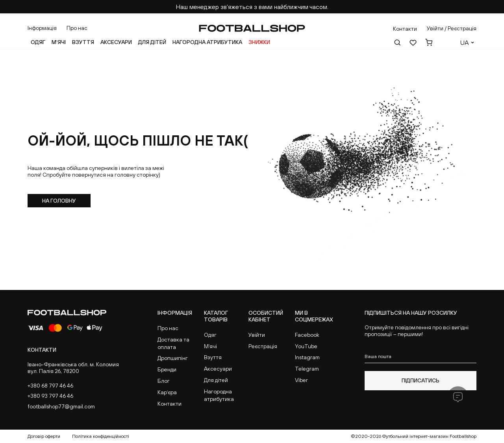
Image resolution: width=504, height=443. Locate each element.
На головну (59, 201)
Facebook (307, 335)
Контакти (170, 404)
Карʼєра (167, 392)
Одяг (38, 42)
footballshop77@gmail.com (61, 406)
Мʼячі (59, 42)
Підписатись (421, 380)
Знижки (259, 42)
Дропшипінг (173, 358)
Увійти (257, 335)
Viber (301, 380)
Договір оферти (44, 436)
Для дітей (152, 42)
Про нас (77, 28)
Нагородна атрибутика (207, 42)
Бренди (167, 369)
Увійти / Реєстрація (452, 28)
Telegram (307, 369)
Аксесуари (116, 42)
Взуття (83, 42)
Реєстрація (263, 346)
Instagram (307, 357)
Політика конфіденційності (101, 436)
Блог (164, 381)
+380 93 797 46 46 (50, 396)
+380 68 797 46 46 (50, 386)
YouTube (306, 346)
